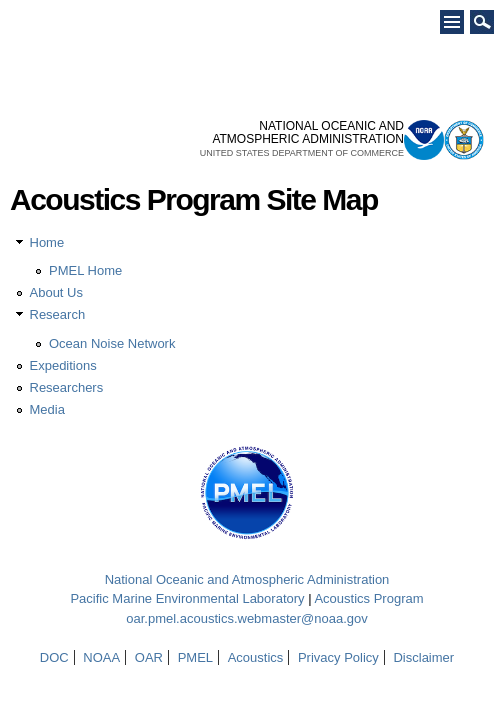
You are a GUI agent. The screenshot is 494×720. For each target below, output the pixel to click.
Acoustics (256, 657)
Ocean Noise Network (112, 343)
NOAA (101, 657)
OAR (149, 657)
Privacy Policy (338, 657)
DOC (54, 657)
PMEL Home (85, 270)
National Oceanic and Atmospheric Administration (247, 579)
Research (58, 314)
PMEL (195, 657)
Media (47, 409)
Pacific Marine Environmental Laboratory (187, 598)
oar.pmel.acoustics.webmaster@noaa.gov (247, 618)
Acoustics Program (368, 598)
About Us (56, 292)
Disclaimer (423, 657)
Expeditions (63, 365)
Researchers (67, 387)
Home (47, 242)
